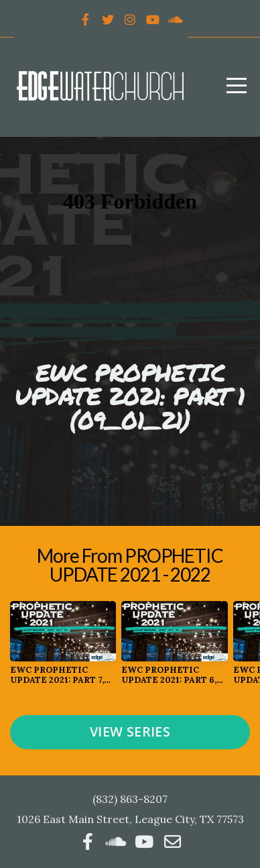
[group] (63, 648)
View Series (130, 731)
